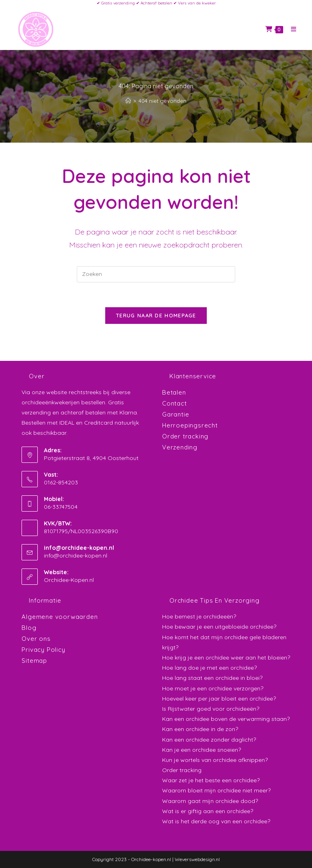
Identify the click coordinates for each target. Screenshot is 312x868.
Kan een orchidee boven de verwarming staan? (226, 719)
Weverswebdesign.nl (197, 859)
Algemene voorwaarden (60, 617)
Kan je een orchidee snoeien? (201, 750)
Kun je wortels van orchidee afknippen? (215, 760)
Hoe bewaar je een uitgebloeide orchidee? (219, 627)
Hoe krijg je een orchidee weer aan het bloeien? (226, 658)
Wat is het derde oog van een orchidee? (216, 821)
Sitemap (34, 661)
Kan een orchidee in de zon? (200, 729)
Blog (29, 628)
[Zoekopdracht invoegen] (156, 274)
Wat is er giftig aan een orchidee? (208, 811)
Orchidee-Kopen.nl (69, 580)
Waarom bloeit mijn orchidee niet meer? (216, 790)
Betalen (174, 392)
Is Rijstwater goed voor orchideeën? (211, 709)
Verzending (180, 447)
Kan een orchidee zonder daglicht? (209, 740)
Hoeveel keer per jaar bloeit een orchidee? (219, 699)
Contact (174, 403)
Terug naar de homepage (156, 315)
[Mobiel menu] (291, 29)
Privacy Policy (43, 650)
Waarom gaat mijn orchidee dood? (210, 801)
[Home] (128, 101)
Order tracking (185, 436)
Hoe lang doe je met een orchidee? (209, 668)
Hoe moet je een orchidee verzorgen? (213, 688)
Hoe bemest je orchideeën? (199, 616)
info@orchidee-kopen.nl (76, 556)
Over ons (36, 639)
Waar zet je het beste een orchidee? (211, 780)
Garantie (175, 414)
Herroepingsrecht (190, 425)
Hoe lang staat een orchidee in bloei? (212, 678)
